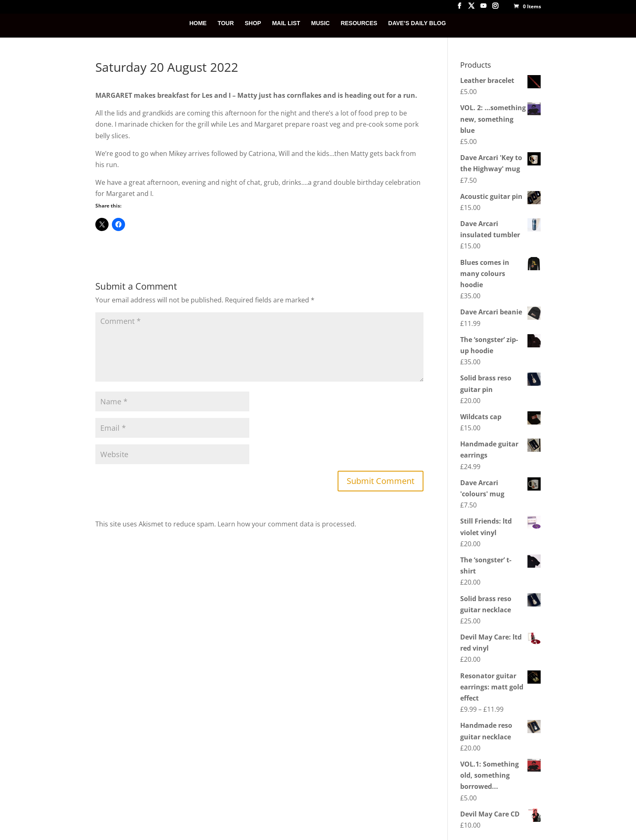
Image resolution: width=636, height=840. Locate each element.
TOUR (226, 23)
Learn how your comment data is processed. (287, 524)
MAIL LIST (286, 23)
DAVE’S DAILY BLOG (417, 23)
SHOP (253, 23)
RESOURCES (359, 23)
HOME (198, 23)
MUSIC (320, 23)
